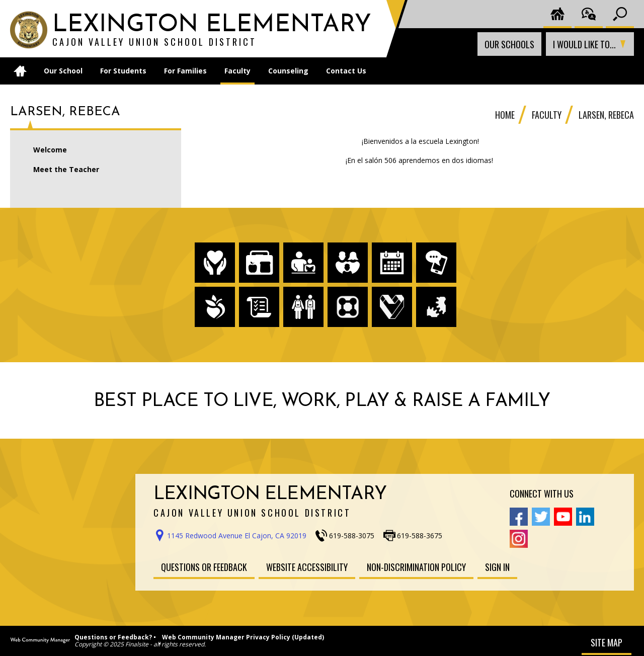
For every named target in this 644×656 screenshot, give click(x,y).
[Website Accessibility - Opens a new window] (307, 567)
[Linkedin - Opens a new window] (585, 517)
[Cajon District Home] (557, 14)
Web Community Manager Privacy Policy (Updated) (243, 637)
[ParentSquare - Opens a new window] (348, 307)
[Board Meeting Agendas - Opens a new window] (259, 307)
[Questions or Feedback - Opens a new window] (204, 567)
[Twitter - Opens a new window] (541, 517)
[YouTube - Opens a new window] (563, 517)
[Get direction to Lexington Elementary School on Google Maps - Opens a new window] (233, 536)
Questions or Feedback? (113, 637)
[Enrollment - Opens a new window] (303, 307)
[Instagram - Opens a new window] (519, 539)
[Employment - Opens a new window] (392, 307)
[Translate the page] (589, 14)
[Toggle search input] (620, 14)
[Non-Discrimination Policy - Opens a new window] (416, 567)
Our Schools (509, 44)
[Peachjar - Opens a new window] (215, 307)
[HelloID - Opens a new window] (436, 307)
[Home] (20, 71)
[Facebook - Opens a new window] (519, 517)
